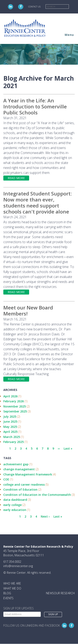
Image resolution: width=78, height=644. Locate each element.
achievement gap (16, 464)
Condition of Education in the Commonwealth (37, 495)
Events (8, 598)
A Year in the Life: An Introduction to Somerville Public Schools (35, 106)
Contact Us (34, 7)
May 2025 (10, 427)
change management (19, 469)
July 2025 (10, 417)
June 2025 (10, 421)
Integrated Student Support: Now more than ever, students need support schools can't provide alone (38, 202)
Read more (16, 178)
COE (6, 479)
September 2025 (15, 411)
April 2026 (10, 396)
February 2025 (14, 442)
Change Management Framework (28, 474)
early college (12, 505)
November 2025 (15, 406)
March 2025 (12, 437)
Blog (7, 593)
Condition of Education (20, 489)
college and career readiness (24, 485)
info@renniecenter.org (18, 566)
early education (15, 510)
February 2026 (14, 401)
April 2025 (10, 432)
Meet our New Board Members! (28, 310)
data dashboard (15, 500)
